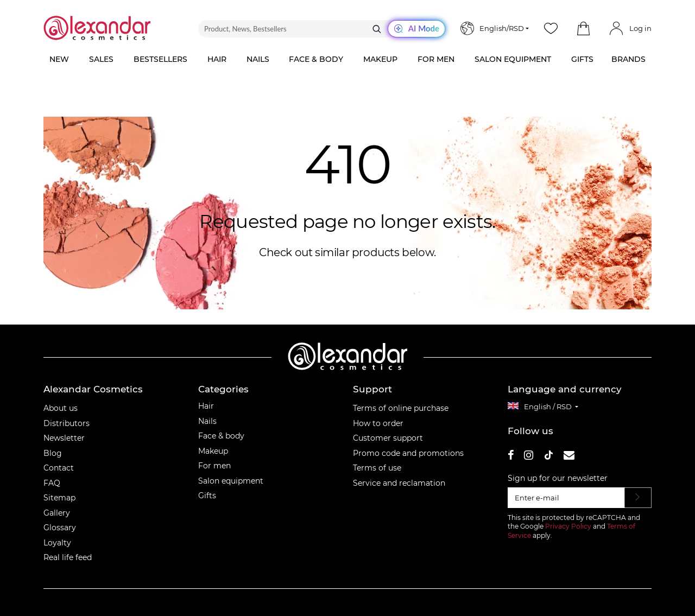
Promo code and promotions (408, 453)
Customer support (388, 438)
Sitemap (59, 498)
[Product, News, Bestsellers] (322, 29)
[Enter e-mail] (566, 498)
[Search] (377, 29)
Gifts (207, 496)
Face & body (221, 436)
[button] (583, 29)
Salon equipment (231, 481)
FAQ (52, 483)
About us (61, 408)
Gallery (57, 513)
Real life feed (68, 557)
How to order (378, 423)
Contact (59, 468)
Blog (53, 453)
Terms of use (377, 468)
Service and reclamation (399, 483)
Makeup (213, 451)
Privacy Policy (568, 526)
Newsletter (64, 438)
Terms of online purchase (401, 408)
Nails (207, 421)
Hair (206, 406)
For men (214, 466)
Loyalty (57, 543)
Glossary (60, 528)
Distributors (67, 423)
